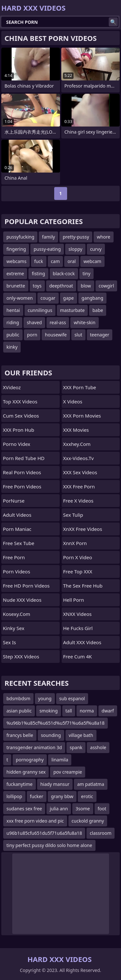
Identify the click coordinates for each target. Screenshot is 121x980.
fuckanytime (20, 784)
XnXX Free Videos (83, 529)
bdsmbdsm (18, 698)
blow (86, 286)
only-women (20, 298)
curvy (96, 249)
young (45, 698)
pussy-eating (47, 249)
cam (55, 261)
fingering (16, 249)
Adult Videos (17, 515)
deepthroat (61, 286)
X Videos (73, 401)
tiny (86, 273)
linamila (60, 760)
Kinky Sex (14, 628)
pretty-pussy (76, 237)
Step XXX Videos (21, 656)
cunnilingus (40, 310)
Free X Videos (78, 501)
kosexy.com (17, 614)
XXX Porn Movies (82, 416)
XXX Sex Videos (80, 472)
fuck (39, 261)
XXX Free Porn (79, 486)
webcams (16, 261)
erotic (87, 796)
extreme (15, 273)
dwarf (108, 711)
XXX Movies (76, 430)
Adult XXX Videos (82, 642)
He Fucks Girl (78, 628)
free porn (14, 557)
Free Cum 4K (78, 656)
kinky (12, 347)
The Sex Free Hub (83, 586)
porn (32, 335)
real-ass (58, 322)
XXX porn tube (80, 387)
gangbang (92, 298)
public (13, 335)
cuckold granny (88, 821)
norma (87, 711)
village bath (81, 735)
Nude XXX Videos (22, 600)
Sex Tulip (73, 515)
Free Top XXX (78, 571)
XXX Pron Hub (19, 430)
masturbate (72, 310)
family (48, 237)
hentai (13, 310)
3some (83, 809)
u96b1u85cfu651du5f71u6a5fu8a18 (44, 833)
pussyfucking (20, 237)
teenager (100, 335)
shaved (34, 322)
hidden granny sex (26, 772)
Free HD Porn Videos (26, 586)
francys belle (20, 735)
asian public (19, 711)
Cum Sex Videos (21, 416)
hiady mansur (55, 784)
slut (78, 335)
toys (37, 286)
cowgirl (106, 286)
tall (69, 711)
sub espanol (72, 698)
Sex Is (10, 642)
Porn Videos (16, 571)
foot (102, 809)
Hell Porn (74, 600)
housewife (56, 335)
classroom (101, 833)
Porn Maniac (17, 529)
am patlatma (91, 784)
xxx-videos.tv (79, 458)
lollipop (14, 796)
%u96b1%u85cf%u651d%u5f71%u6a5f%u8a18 (55, 723)
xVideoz (12, 387)
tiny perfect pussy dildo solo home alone (49, 845)
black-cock (64, 273)
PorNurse (14, 501)
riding (13, 322)
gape (69, 298)
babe (98, 310)
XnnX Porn (75, 543)
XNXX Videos (78, 614)
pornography (30, 760)
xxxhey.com (77, 444)
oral (71, 261)
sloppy (75, 249)
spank (76, 747)
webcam (92, 261)
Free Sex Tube (19, 543)
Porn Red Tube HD (24, 458)
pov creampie (68, 772)
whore (104, 237)
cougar (48, 298)
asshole (98, 747)
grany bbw (62, 796)
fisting (38, 273)
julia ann (59, 809)
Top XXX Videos (20, 401)
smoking (49, 711)
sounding (51, 735)
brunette (16, 286)
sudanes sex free (24, 809)
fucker (37, 796)
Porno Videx (17, 444)
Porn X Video (78, 557)
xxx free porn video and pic (35, 821)
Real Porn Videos (22, 472)
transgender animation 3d (34, 747)
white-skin (84, 322)
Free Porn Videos (22, 486)
